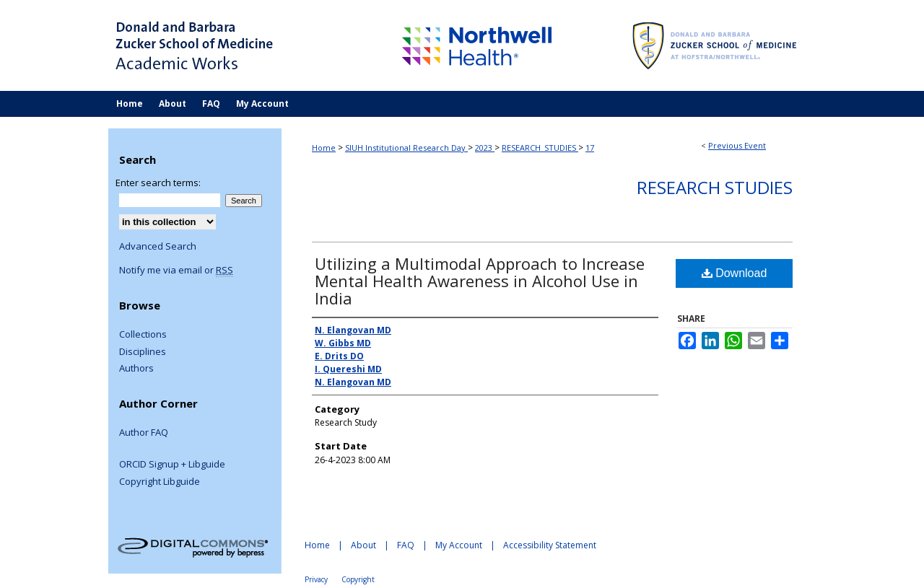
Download (735, 273)
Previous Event (737, 145)
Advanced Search (158, 246)
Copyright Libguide (160, 482)
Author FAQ (144, 433)
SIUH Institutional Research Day (406, 148)
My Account (459, 545)
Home (324, 148)
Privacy (316, 579)
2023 (485, 148)
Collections (143, 335)
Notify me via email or (176, 271)
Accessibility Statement (550, 545)
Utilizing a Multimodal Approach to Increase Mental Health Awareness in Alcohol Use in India (480, 281)
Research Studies (715, 187)
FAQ (406, 545)
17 (590, 148)
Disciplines (143, 352)
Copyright (358, 579)
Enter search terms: (158, 183)
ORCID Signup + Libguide (172, 465)
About (363, 545)
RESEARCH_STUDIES (540, 148)
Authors (136, 369)
